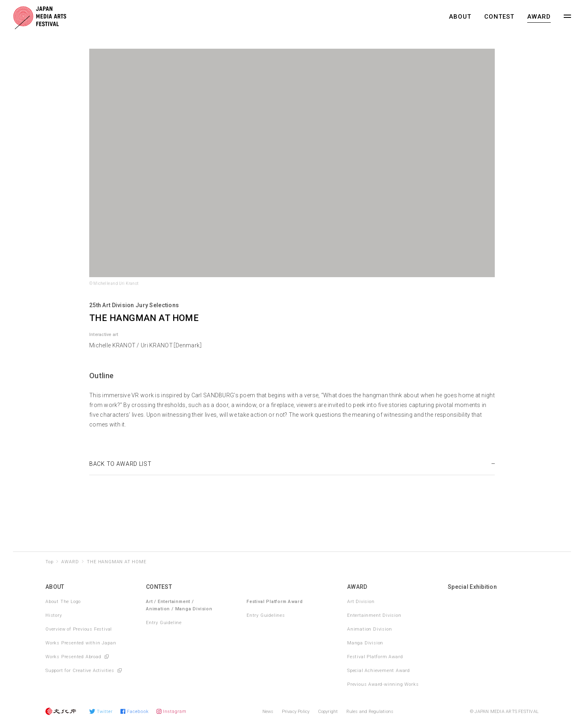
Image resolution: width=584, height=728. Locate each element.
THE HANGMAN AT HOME (116, 562)
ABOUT (460, 17)
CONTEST (499, 17)
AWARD (539, 17)
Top (49, 562)
